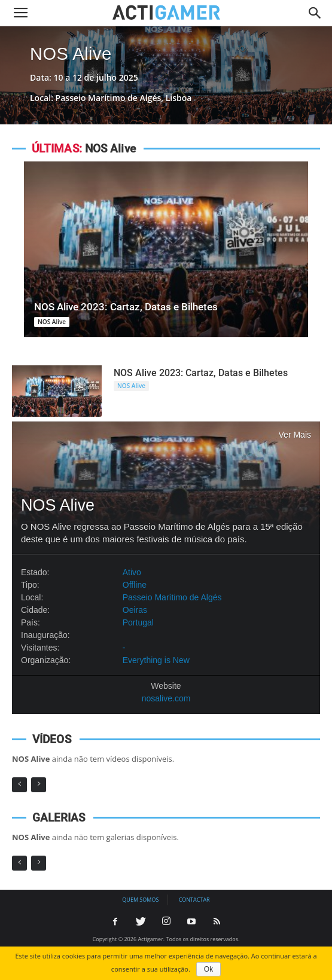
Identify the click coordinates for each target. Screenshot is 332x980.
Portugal (138, 622)
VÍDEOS (52, 739)
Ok (208, 969)
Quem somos (140, 900)
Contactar (194, 900)
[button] (315, 13)
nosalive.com (166, 698)
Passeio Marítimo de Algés (172, 597)
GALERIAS (59, 818)
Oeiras (135, 610)
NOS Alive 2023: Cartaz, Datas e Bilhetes (126, 307)
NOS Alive (71, 54)
